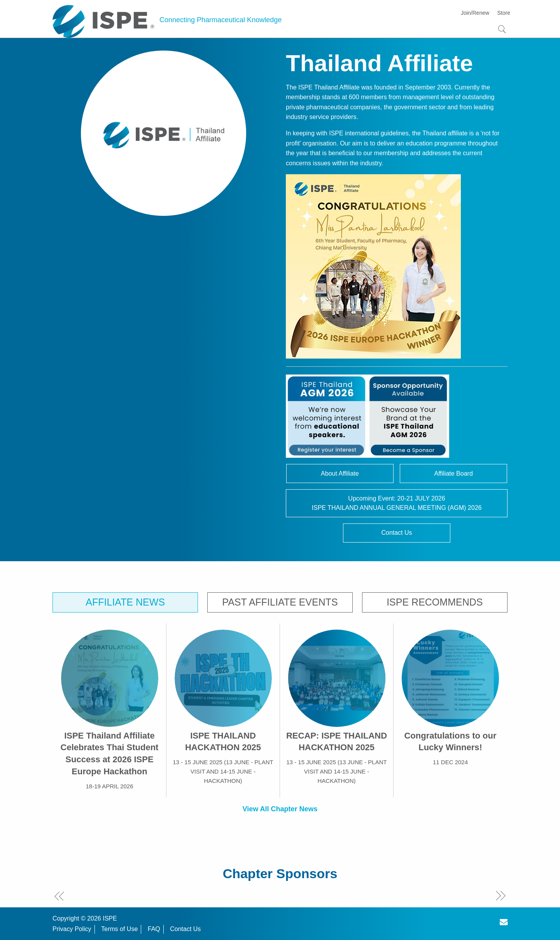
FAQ (154, 929)
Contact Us (396, 533)
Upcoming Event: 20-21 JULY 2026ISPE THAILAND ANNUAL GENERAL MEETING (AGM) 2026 (397, 503)
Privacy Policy (72, 929)
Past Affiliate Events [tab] (280, 602)
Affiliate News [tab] (125, 602)
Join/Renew (475, 13)
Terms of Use (119, 929)
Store (504, 13)
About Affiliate (340, 474)
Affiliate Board (453, 474)
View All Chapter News (280, 809)
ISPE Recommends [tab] (435, 602)
